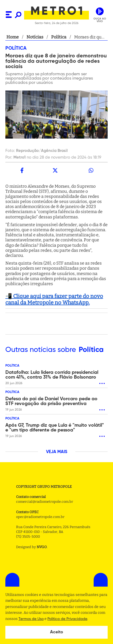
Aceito (57, 632)
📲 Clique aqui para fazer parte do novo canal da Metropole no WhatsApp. (54, 299)
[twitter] (55, 170)
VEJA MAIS (57, 452)
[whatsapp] (91, 170)
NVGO (42, 547)
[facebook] (22, 170)
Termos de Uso (31, 619)
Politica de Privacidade (67, 619)
